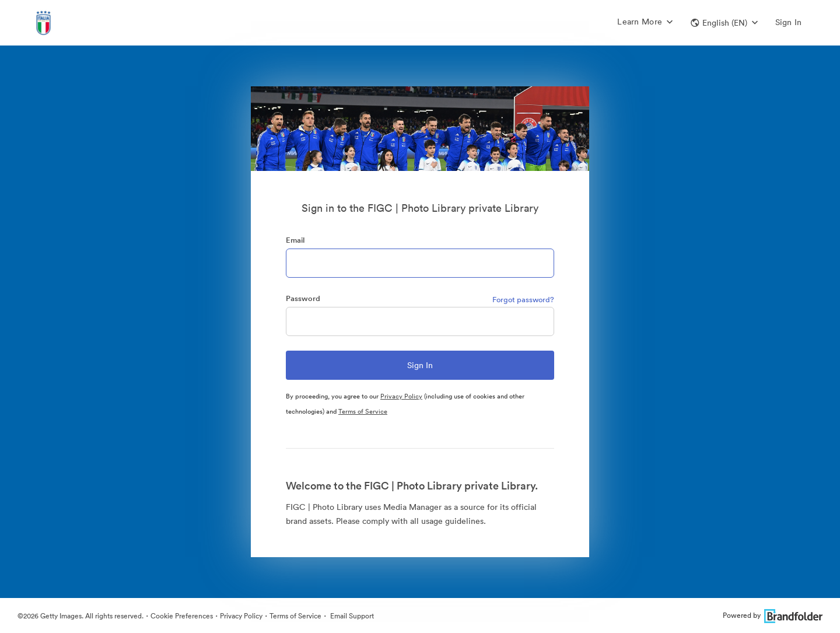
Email (295, 240)
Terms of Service (363, 411)
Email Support (351, 616)
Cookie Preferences (182, 616)
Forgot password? (523, 300)
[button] (724, 23)
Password (303, 298)
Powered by (773, 615)
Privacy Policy (401, 396)
